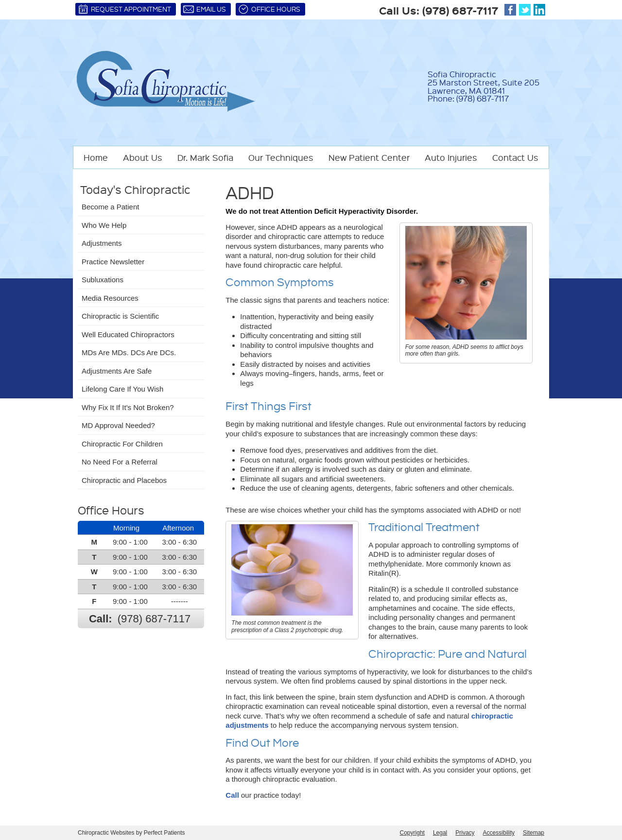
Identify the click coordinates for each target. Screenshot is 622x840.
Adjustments (102, 243)
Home (96, 157)
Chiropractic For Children (122, 444)
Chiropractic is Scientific (120, 316)
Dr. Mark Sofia (205, 157)
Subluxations (103, 280)
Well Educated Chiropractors (128, 334)
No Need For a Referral (120, 462)
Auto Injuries (451, 157)
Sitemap (534, 833)
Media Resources (110, 298)
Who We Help (104, 225)
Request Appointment (124, 9)
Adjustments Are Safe (117, 371)
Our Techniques (281, 157)
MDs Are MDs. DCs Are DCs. (129, 352)
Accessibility (499, 833)
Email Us (205, 9)
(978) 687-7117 (460, 10)
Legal (440, 833)
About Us (143, 157)
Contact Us (515, 157)
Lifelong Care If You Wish (122, 389)
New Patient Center (369, 157)
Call (232, 795)
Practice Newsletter (113, 262)
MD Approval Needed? (118, 425)
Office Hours (269, 9)
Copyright (412, 833)
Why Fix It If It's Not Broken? (128, 407)
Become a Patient (110, 207)
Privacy (465, 833)
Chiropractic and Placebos (124, 480)
